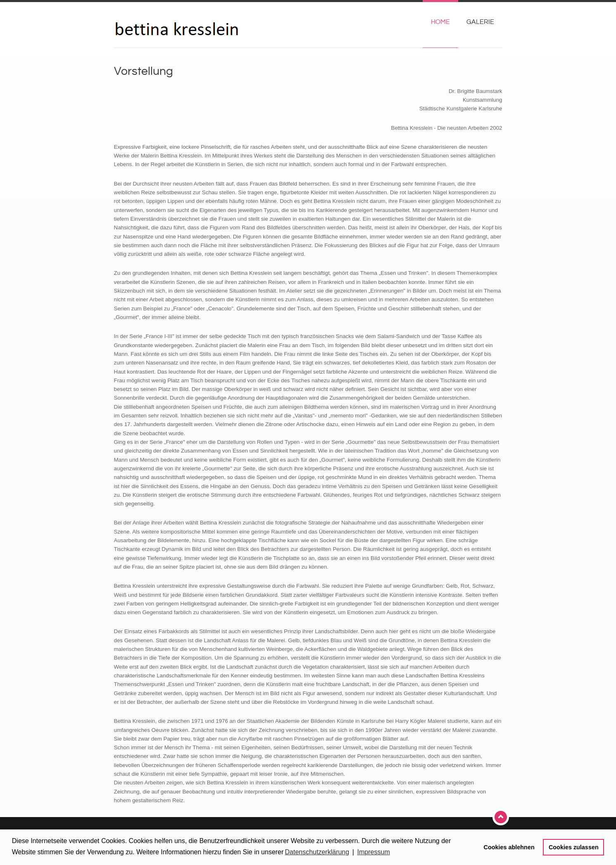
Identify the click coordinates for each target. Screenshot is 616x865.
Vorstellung (144, 71)
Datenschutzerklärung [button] (317, 852)
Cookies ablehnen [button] (509, 847)
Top (502, 817)
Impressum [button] (374, 852)
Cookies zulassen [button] (574, 847)
